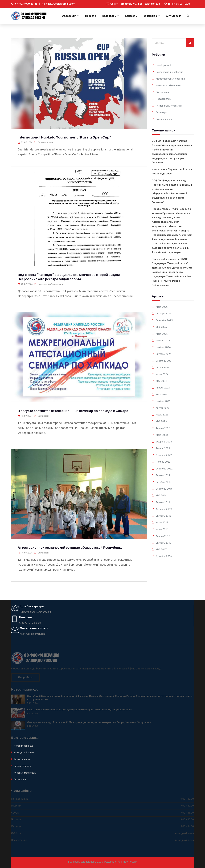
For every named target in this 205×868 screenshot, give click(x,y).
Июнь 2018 (162, 529)
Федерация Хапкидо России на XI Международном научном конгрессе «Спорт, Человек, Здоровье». (91, 722)
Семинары (43, 416)
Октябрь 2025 (164, 313)
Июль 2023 (162, 415)
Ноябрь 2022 (163, 462)
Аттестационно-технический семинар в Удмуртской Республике (74, 547)
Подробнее (25, 678)
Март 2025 (162, 334)
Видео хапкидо (23, 766)
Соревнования (46, 142)
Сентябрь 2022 (164, 468)
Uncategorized (164, 65)
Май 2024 (161, 381)
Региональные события (170, 106)
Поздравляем (164, 99)
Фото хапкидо (22, 759)
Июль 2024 (162, 374)
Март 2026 (162, 307)
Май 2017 (161, 549)
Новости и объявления (50, 284)
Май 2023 (161, 421)
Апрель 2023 (163, 428)
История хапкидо (24, 746)
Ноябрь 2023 (163, 401)
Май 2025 (161, 327)
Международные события (171, 79)
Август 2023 (163, 408)
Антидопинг (21, 780)
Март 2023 (162, 435)
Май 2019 (161, 495)
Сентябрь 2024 (164, 361)
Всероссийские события (170, 72)
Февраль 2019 (164, 509)
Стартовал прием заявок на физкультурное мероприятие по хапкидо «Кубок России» (81, 710)
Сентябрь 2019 (164, 489)
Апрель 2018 (163, 536)
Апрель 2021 (163, 475)
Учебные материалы (26, 773)
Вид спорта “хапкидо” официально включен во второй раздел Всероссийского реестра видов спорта (73, 277)
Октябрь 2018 (164, 516)
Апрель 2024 (163, 388)
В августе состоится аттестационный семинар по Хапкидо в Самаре (78, 411)
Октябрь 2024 (164, 354)
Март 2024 (162, 394)
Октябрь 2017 (164, 543)
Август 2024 (163, 367)
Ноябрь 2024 (163, 347)
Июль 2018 (162, 522)
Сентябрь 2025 (164, 320)
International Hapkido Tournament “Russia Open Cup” (68, 137)
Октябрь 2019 (164, 482)
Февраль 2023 (164, 441)
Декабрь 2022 (164, 455)
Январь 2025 (163, 340)
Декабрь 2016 (164, 556)
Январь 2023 (163, 448)
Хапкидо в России (25, 753)
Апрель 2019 (163, 502)
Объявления (163, 92)
